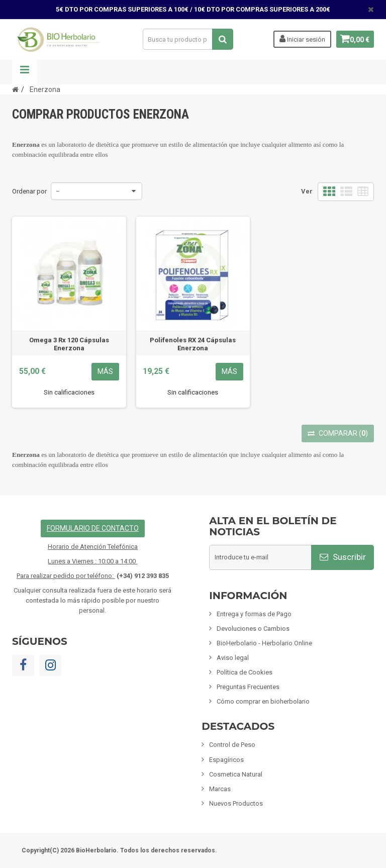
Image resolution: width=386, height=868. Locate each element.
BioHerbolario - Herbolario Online (264, 643)
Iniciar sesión (298, 39)
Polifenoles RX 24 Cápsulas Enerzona (193, 344)
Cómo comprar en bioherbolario (263, 701)
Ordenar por (29, 191)
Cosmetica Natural (236, 774)
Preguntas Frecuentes (248, 687)
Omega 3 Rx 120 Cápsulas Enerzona (69, 344)
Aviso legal (233, 658)
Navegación (25, 72)
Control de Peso (232, 745)
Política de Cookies (245, 672)
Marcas (220, 789)
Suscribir (343, 557)
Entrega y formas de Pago (254, 614)
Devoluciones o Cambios (253, 629)
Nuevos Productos (236, 803)
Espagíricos (226, 760)
